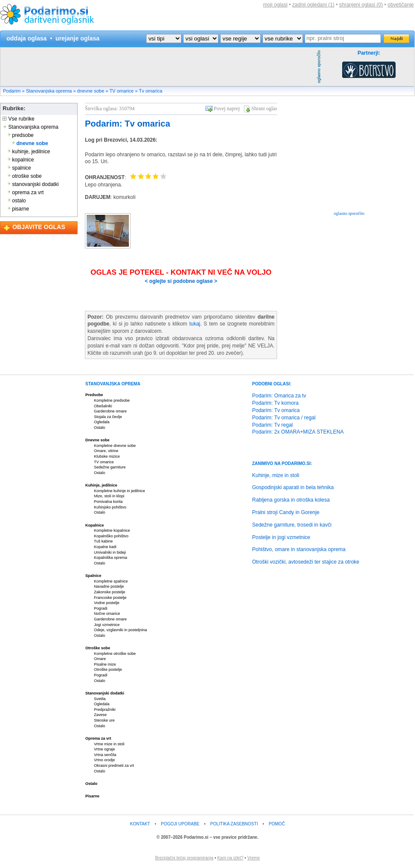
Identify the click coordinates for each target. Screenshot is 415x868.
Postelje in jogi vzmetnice (281, 537)
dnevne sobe (91, 91)
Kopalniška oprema (111, 558)
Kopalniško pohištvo (111, 536)
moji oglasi (275, 5)
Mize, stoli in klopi (109, 496)
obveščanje (401, 5)
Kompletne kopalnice (112, 530)
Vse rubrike (19, 119)
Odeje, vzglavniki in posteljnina (120, 630)
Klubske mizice (107, 456)
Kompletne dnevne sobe (115, 446)
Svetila (100, 699)
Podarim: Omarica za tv (279, 396)
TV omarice (122, 91)
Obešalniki (103, 406)
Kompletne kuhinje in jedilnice (120, 491)
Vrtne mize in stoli (109, 744)
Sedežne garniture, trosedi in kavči (292, 525)
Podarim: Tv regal (272, 425)
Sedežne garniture (110, 467)
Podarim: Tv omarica (128, 124)
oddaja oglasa (27, 38)
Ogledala (102, 422)
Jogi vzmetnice (107, 625)
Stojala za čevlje (108, 417)
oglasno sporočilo (349, 213)
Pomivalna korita (108, 502)
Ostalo (100, 428)
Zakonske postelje (110, 592)
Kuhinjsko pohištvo (110, 507)
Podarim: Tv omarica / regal (284, 418)
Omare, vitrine (106, 451)
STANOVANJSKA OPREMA (113, 384)
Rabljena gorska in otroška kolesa (291, 500)
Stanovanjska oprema (49, 91)
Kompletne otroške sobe (115, 654)
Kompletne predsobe (112, 400)
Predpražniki (105, 710)
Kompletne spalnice (111, 581)
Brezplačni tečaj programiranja (184, 858)
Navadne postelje (109, 586)
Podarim (12, 91)
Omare (100, 659)
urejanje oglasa (78, 38)
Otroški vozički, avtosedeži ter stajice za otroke (306, 562)
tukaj (195, 324)
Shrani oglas (264, 108)
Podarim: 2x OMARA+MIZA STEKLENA (298, 432)
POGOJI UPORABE (180, 824)
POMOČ (277, 824)
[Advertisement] (157, 67)
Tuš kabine (103, 541)
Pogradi (101, 608)
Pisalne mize (105, 664)
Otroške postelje (108, 670)
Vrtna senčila (105, 755)
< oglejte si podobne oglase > (181, 281)
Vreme (254, 858)
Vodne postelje (107, 603)
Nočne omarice (107, 614)
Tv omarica (150, 91)
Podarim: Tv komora (275, 403)
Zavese (100, 715)
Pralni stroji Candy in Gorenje (286, 512)
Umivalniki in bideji (110, 552)
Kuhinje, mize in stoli (276, 475)
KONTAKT (140, 824)
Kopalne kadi (105, 547)
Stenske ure (104, 720)
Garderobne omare (110, 411)
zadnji (313, 5)
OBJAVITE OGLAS (39, 227)
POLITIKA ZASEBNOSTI (234, 824)
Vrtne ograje (105, 749)
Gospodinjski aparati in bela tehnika (293, 487)
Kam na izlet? (230, 858)
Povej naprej (227, 108)
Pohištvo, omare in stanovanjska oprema (299, 549)
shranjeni (361, 5)
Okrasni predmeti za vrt (114, 766)
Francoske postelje (110, 598)
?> (201, 39)
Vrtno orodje (105, 760)
